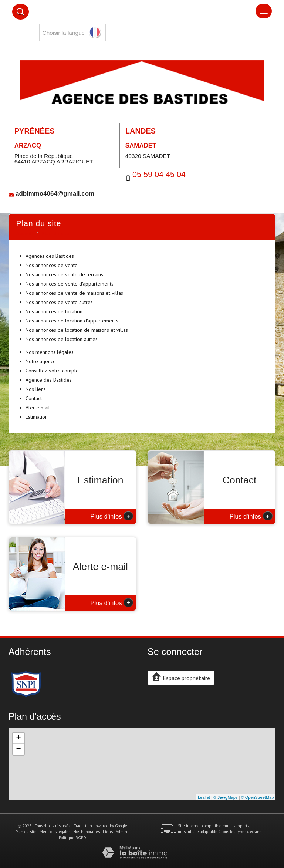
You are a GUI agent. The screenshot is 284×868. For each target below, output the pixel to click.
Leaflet (204, 797)
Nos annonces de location (54, 311)
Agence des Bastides (49, 380)
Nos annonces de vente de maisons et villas (74, 293)
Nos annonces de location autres (62, 339)
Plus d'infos (112, 516)
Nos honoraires (87, 832)
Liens (108, 832)
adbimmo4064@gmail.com (55, 194)
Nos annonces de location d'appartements (72, 321)
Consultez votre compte (52, 371)
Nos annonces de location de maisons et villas (77, 330)
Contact (34, 398)
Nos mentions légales (50, 352)
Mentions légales (55, 832)
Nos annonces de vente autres (59, 302)
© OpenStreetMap (257, 797)
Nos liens (36, 389)
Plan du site (26, 832)
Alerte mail (38, 408)
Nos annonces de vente (52, 265)
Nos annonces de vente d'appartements (70, 284)
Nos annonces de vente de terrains (64, 274)
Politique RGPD (72, 838)
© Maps (226, 797)
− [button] (19, 749)
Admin (121, 832)
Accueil (25, 234)
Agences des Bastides (50, 256)
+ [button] (19, 738)
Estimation (37, 417)
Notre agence (41, 361)
